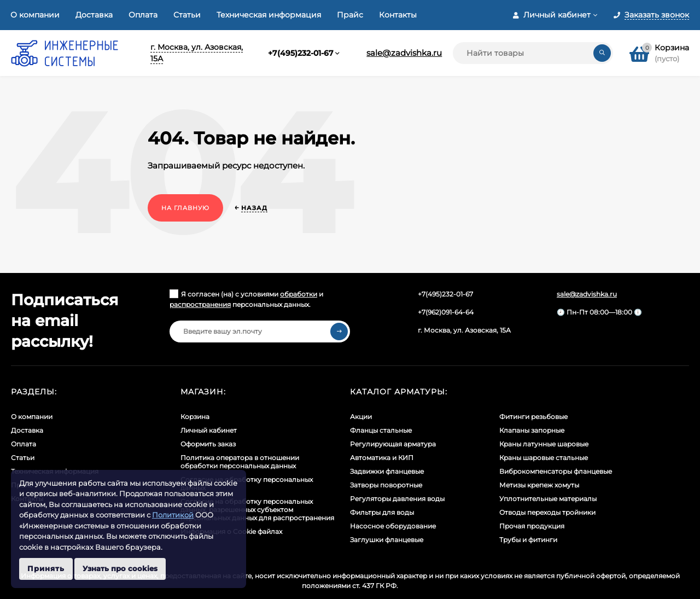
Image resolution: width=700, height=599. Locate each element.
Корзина (195, 417)
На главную (185, 208)
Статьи (187, 15)
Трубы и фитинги (528, 540)
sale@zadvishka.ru (404, 53)
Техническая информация (269, 15)
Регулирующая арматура (393, 444)
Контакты (398, 15)
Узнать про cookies (120, 568)
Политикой (173, 515)
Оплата (143, 15)
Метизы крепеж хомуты (539, 485)
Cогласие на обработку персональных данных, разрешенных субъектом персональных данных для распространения (257, 510)
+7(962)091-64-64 (446, 312)
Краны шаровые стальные (544, 458)
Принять (46, 568)
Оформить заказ (208, 444)
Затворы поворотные (386, 485)
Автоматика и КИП (382, 458)
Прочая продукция (532, 526)
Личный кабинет (209, 430)
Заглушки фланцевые (387, 540)
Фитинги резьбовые (533, 417)
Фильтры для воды (382, 512)
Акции (361, 417)
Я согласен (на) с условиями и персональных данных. (246, 299)
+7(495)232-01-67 (301, 53)
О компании (35, 15)
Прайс (350, 15)
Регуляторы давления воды (397, 499)
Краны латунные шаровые (544, 444)
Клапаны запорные (532, 430)
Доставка (94, 15)
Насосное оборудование (393, 526)
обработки (299, 294)
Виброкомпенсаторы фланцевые (556, 471)
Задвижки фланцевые (387, 471)
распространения (200, 304)
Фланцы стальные (381, 430)
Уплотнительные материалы (548, 499)
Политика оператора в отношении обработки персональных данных (240, 462)
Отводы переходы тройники (547, 512)
